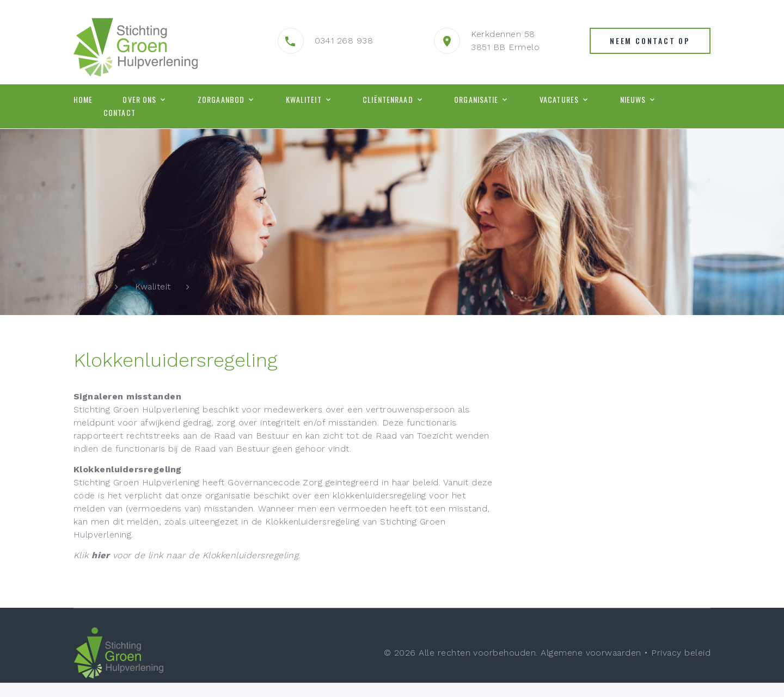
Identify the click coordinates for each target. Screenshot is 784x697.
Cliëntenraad (388, 100)
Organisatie (476, 100)
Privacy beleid (681, 653)
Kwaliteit (304, 100)
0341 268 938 (344, 41)
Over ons (139, 100)
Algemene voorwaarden (591, 653)
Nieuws (633, 100)
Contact (120, 113)
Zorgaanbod (221, 100)
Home (83, 100)
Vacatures (559, 100)
